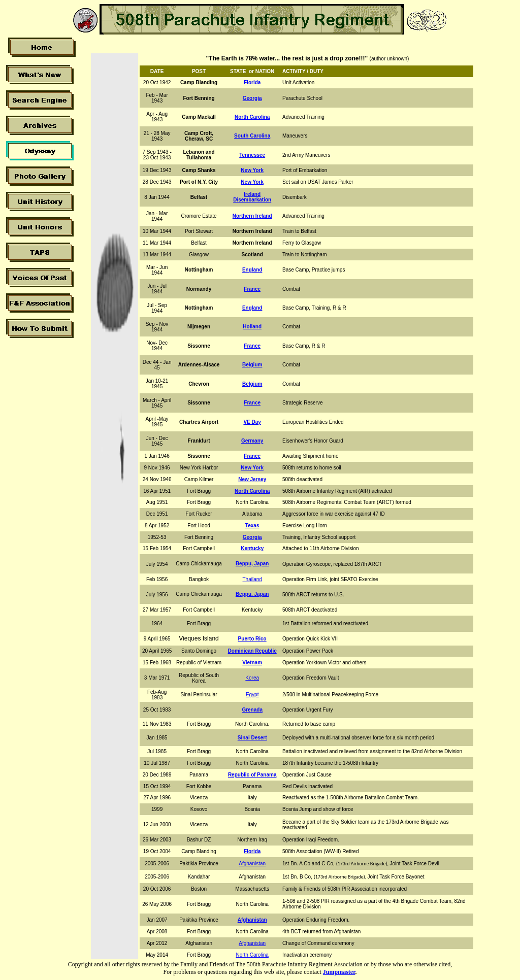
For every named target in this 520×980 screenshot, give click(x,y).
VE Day (252, 422)
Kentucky (252, 548)
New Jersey (252, 479)
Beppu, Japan (252, 564)
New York (252, 170)
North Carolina (252, 491)
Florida (252, 82)
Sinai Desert (252, 738)
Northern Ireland (252, 216)
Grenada (252, 710)
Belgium (252, 365)
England (252, 270)
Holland (252, 327)
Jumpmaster (339, 972)
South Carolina (252, 136)
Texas (252, 526)
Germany (252, 441)
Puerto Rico (252, 639)
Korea (252, 678)
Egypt (252, 695)
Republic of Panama (252, 775)
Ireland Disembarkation (252, 197)
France (252, 346)
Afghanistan (252, 864)
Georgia (252, 537)
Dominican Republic (252, 651)
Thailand (252, 579)
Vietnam (252, 663)
